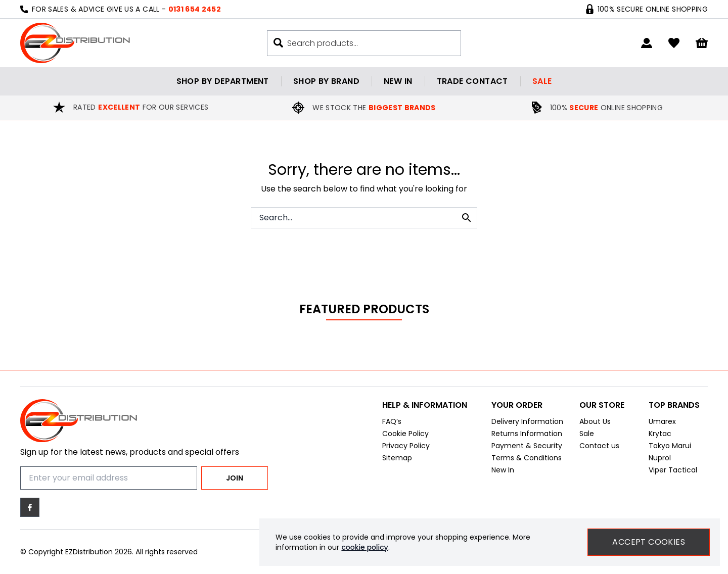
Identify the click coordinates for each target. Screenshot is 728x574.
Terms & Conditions (527, 461)
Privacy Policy (406, 449)
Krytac (660, 437)
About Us (595, 424)
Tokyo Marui (670, 449)
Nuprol (660, 461)
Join (235, 478)
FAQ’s (392, 424)
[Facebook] (30, 507)
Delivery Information (527, 424)
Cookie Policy (405, 437)
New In (503, 473)
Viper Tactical (673, 473)
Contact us (599, 449)
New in (398, 81)
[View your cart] (702, 43)
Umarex (662, 424)
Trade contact (472, 81)
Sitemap (397, 461)
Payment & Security (527, 449)
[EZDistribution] (75, 43)
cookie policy (365, 547)
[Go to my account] (647, 43)
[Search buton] (278, 43)
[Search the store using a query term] (369, 43)
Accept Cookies (649, 542)
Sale (542, 81)
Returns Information (527, 437)
